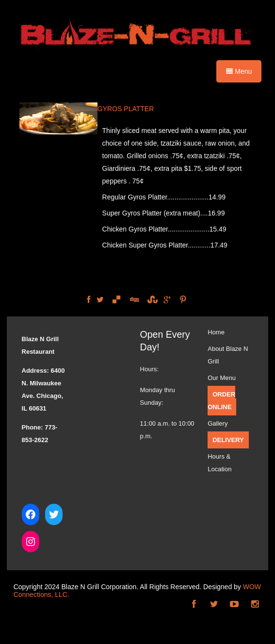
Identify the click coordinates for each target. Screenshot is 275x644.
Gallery (218, 423)
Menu (239, 71)
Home (216, 332)
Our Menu (222, 378)
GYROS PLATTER (126, 109)
